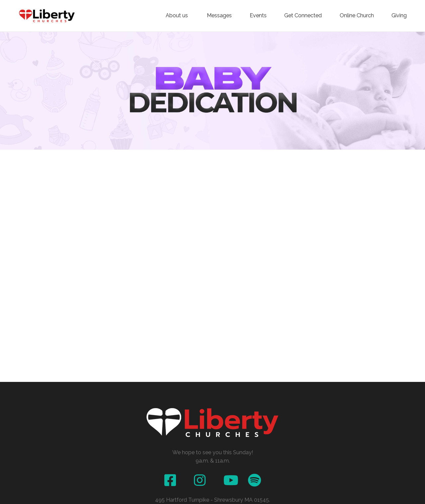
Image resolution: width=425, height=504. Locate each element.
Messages (219, 16)
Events (258, 16)
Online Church (357, 16)
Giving (399, 16)
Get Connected (303, 16)
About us (177, 16)
